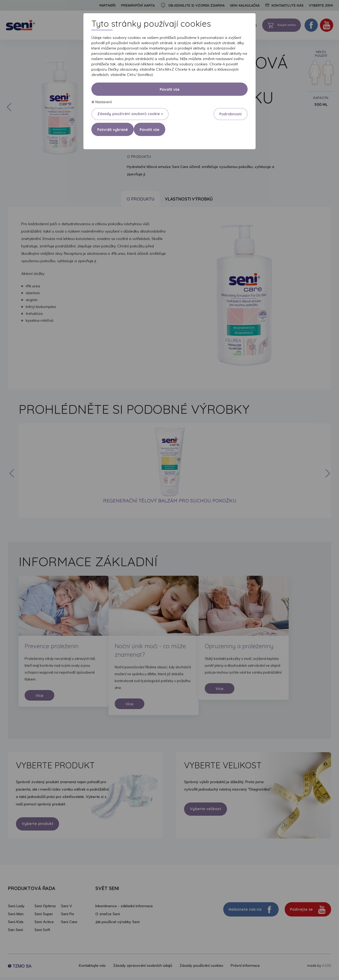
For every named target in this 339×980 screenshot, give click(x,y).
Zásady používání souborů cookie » (130, 114)
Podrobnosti (231, 114)
